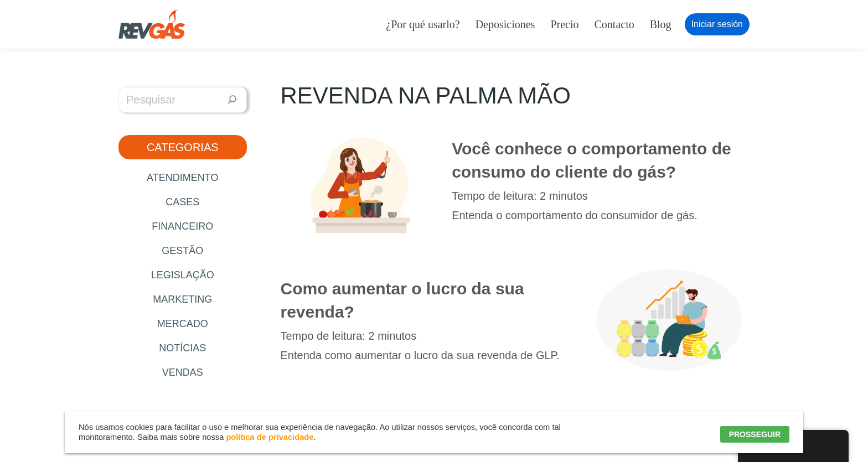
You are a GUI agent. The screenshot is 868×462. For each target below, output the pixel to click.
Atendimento (182, 178)
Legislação (183, 275)
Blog (661, 24)
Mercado (183, 324)
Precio (564, 24)
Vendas (183, 372)
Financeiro (182, 226)
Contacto (614, 24)
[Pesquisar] (232, 100)
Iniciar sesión (717, 24)
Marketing (182, 299)
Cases (182, 202)
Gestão (182, 251)
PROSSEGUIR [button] (755, 434)
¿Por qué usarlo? (423, 24)
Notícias (182, 348)
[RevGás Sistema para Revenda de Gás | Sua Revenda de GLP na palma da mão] (152, 24)
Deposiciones (505, 24)
